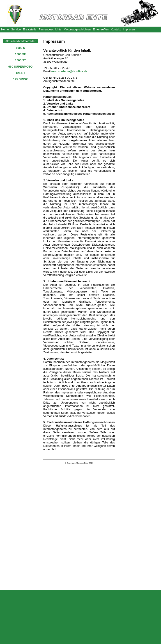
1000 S (20, 48)
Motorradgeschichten (77, 29)
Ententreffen (101, 29)
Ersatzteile (30, 29)
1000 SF (20, 54)
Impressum (130, 29)
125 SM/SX (20, 79)
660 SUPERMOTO (20, 67)
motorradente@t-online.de (69, 71)
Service (16, 29)
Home (5, 29)
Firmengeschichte (50, 29)
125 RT (21, 73)
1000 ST (20, 60)
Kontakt (116, 29)
